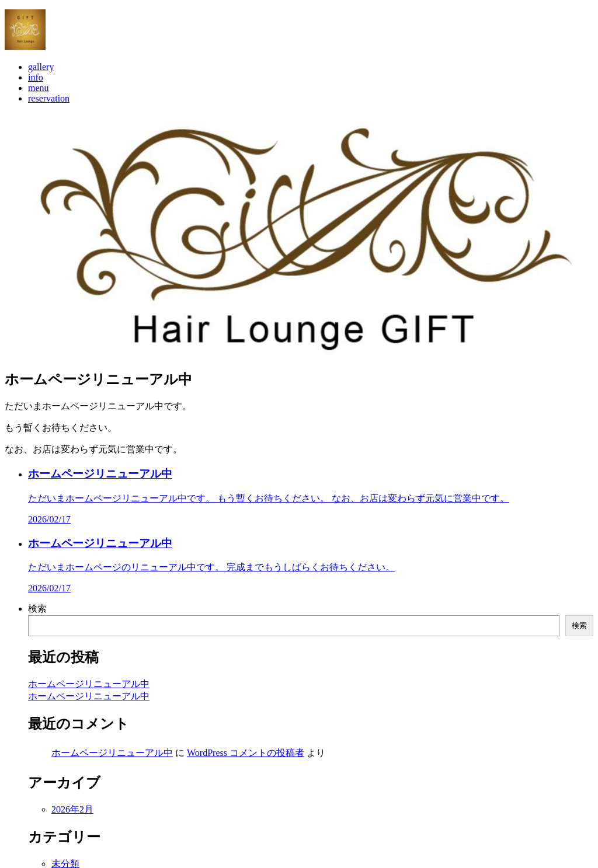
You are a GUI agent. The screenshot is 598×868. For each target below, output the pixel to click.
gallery (41, 76)
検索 (37, 618)
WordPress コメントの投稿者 (246, 762)
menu (39, 97)
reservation (49, 108)
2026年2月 (72, 819)
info (36, 87)
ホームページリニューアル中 (89, 693)
